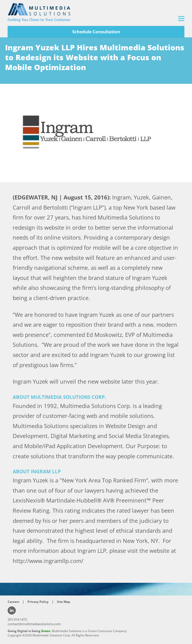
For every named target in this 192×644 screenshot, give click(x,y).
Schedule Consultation (96, 32)
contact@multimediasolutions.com (34, 624)
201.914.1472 (17, 619)
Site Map (64, 602)
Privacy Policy (38, 602)
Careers (13, 602)
